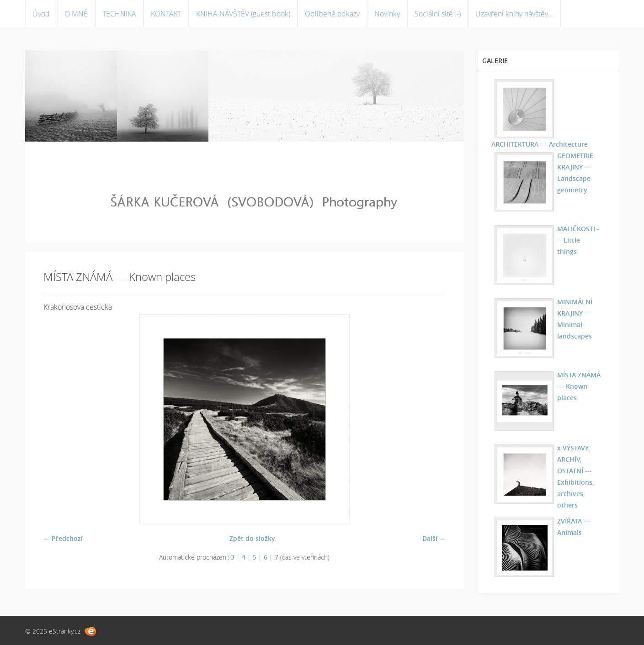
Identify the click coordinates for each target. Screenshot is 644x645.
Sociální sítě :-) (438, 14)
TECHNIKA (119, 14)
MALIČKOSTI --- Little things (578, 240)
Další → (434, 538)
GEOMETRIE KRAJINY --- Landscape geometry (575, 173)
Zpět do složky (252, 538)
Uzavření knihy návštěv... (514, 14)
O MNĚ (76, 14)
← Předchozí (63, 538)
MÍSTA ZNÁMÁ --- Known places (579, 386)
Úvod (41, 14)
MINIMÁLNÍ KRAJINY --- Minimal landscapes (575, 319)
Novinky (387, 14)
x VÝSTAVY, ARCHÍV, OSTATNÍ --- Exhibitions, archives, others (576, 476)
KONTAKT (166, 14)
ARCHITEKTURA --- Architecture (540, 144)
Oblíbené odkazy (332, 14)
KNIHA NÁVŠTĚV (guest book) (243, 14)
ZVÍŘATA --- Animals (574, 527)
